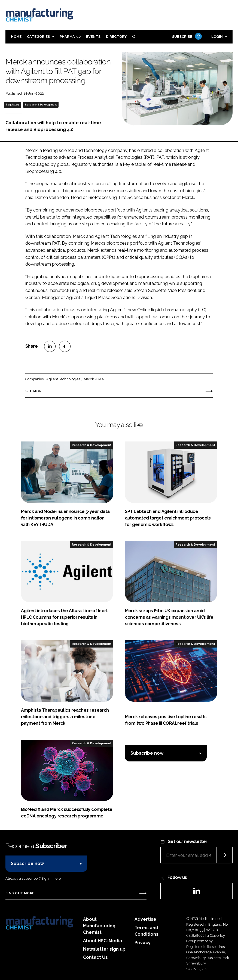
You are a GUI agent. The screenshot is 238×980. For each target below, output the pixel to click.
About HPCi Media (103, 941)
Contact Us (95, 957)
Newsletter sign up (104, 949)
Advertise (145, 919)
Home (16, 37)
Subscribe (186, 37)
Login (217, 37)
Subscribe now (147, 753)
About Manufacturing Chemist (99, 926)
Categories (38, 37)
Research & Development (41, 105)
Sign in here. (51, 878)
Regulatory (13, 105)
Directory (116, 37)
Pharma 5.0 (70, 37)
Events (93, 37)
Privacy (143, 943)
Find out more (20, 893)
